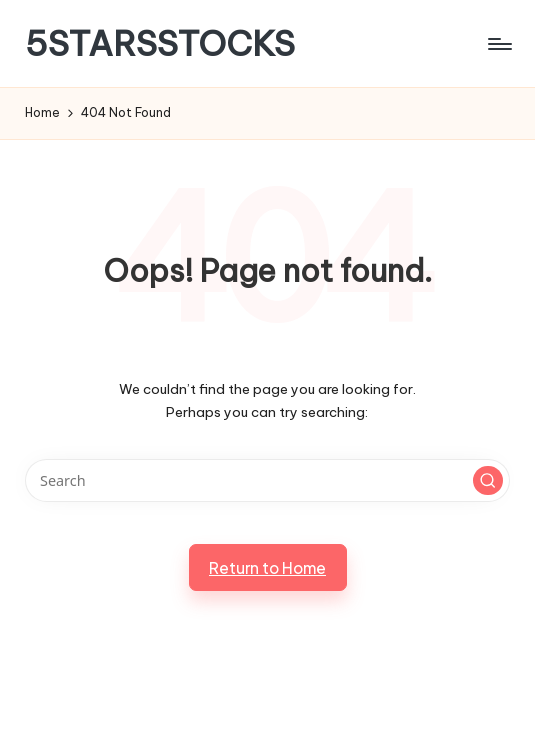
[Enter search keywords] (267, 480)
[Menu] (498, 44)
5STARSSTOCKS (160, 43)
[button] (488, 481)
